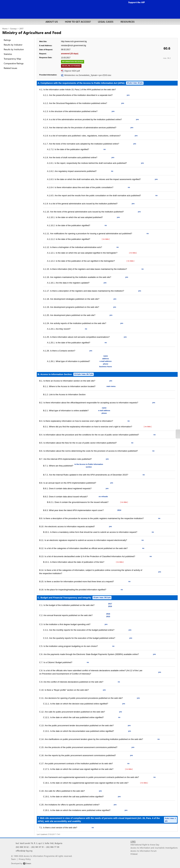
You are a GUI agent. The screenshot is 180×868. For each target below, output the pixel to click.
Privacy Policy (25, 859)
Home (5, 29)
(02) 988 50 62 (22, 847)
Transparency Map (12, 59)
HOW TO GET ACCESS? (78, 22)
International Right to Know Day (145, 845)
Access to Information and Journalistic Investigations (154, 848)
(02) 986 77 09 (53, 847)
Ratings (7, 40)
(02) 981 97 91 (37, 847)
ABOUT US (52, 22)
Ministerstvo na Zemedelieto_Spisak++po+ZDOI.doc (88, 75)
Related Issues (10, 68)
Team (13, 859)
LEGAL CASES (106, 22)
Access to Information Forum (143, 851)
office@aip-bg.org (24, 851)
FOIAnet (134, 854)
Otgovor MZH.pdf (72, 71)
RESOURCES (128, 22)
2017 (21, 29)
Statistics (8, 54)
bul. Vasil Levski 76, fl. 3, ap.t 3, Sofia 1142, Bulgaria (39, 843)
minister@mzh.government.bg (73, 46)
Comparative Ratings (14, 63)
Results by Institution (14, 49)
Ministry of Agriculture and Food (32, 32)
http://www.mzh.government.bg (74, 41)
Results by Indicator (13, 45)
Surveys (13, 29)
